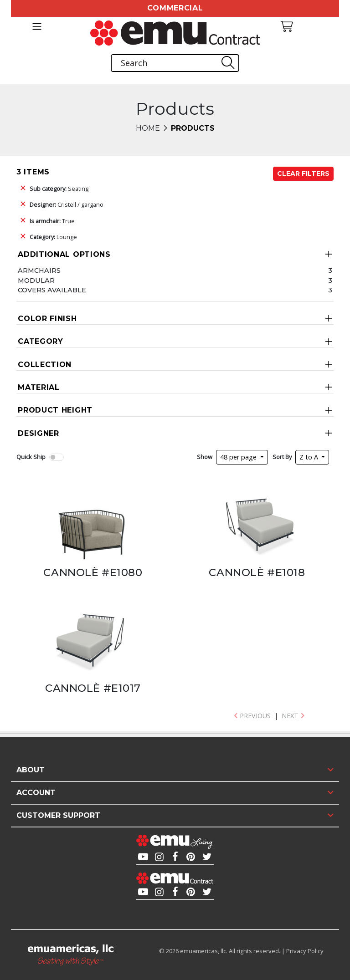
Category (41, 341)
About (31, 770)
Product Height (55, 410)
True (52, 221)
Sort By (282, 457)
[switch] (57, 457)
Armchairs (39, 271)
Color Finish (47, 319)
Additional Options (64, 254)
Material (39, 387)
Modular (36, 281)
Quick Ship (31, 457)
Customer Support (58, 815)
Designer (39, 433)
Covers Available (52, 290)
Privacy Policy (305, 951)
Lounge (53, 237)
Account (36, 793)
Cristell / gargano (67, 204)
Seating (59, 189)
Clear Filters (303, 174)
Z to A (310, 457)
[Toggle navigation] (37, 26)
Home (148, 128)
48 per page (239, 457)
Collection (45, 365)
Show (205, 457)
